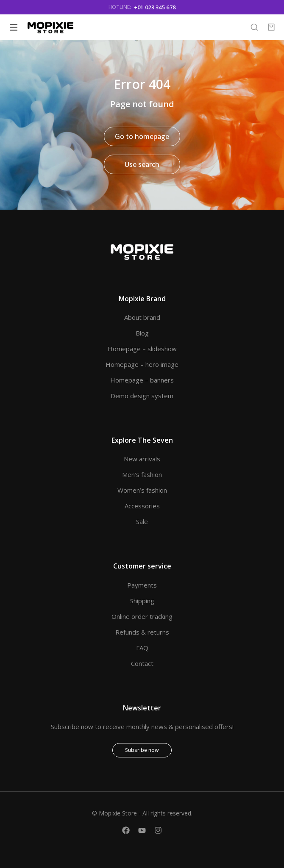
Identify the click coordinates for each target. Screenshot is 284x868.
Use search (142, 164)
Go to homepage (142, 136)
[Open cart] (271, 27)
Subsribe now (142, 750)
